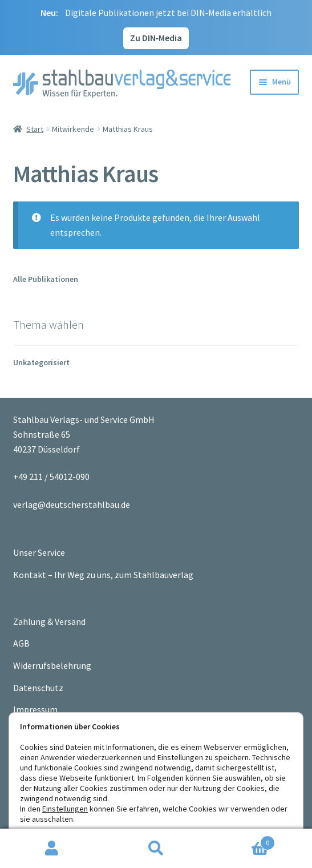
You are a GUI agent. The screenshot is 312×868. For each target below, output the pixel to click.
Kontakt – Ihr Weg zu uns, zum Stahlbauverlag (103, 575)
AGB (21, 643)
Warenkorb (242, 840)
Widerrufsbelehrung (52, 665)
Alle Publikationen (46, 279)
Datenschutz (38, 688)
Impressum (35, 709)
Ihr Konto (52, 849)
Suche (156, 849)
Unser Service (39, 552)
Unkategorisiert (41, 362)
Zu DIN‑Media (156, 38)
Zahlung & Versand (49, 621)
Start (35, 129)
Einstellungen (65, 809)
